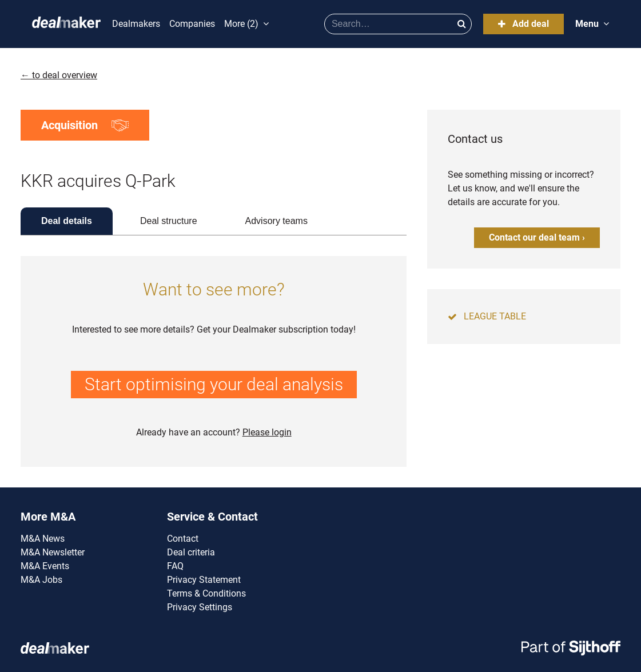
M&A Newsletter (53, 552)
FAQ (175, 566)
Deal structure (169, 221)
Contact (183, 539)
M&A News (43, 539)
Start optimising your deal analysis (214, 384)
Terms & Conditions (206, 593)
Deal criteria (191, 552)
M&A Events (45, 566)
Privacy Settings (200, 607)
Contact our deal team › (537, 237)
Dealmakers (136, 24)
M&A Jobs (41, 580)
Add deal (523, 24)
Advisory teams (276, 221)
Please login (267, 432)
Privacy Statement (204, 580)
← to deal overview (59, 75)
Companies (192, 24)
